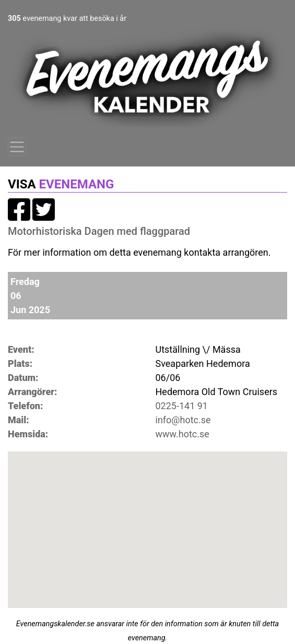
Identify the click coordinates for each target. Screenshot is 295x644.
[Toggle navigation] (17, 147)
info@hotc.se (183, 420)
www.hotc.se (182, 434)
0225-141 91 (182, 406)
